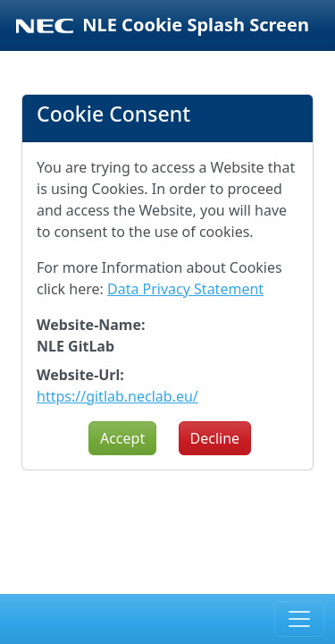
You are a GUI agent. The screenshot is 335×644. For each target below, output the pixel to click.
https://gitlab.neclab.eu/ (117, 396)
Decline (215, 438)
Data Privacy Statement (185, 289)
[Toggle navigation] (299, 619)
